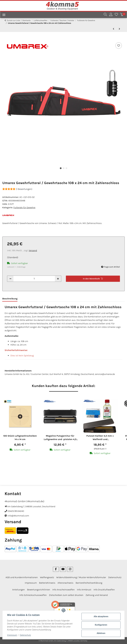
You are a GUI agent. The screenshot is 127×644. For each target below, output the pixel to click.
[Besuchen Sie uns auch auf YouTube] (63, 569)
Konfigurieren (101, 625)
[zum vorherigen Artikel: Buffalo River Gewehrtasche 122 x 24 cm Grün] (113, 29)
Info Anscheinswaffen (63, 590)
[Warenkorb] (122, 15)
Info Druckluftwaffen (104, 590)
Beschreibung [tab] (10, 299)
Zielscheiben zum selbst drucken (66, 595)
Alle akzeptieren (101, 616)
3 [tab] (66, 168)
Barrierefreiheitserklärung (89, 583)
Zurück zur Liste (13, 20)
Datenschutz (25, 635)
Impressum (12, 635)
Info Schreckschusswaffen (33, 595)
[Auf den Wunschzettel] (119, 46)
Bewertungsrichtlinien (39, 590)
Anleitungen (19, 590)
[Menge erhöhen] (58, 279)
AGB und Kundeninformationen (22, 577)
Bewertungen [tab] (29, 299)
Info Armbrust (84, 590)
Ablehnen (101, 633)
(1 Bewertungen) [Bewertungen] (17, 189)
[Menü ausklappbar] (3, 15)
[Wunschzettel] (116, 15)
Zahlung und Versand (97, 595)
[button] (105, 15)
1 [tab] (61, 168)
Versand (33, 250)
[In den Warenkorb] (5, 38)
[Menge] (34, 279)
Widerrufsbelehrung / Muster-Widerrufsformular (81, 577)
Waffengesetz (47, 577)
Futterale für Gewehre (24, 207)
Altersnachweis (66, 583)
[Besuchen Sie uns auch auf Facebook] (56, 569)
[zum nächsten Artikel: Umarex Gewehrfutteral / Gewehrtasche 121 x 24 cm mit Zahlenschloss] (119, 29)
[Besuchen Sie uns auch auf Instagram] (70, 569)
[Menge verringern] (10, 279)
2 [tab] (64, 168)
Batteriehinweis (47, 583)
